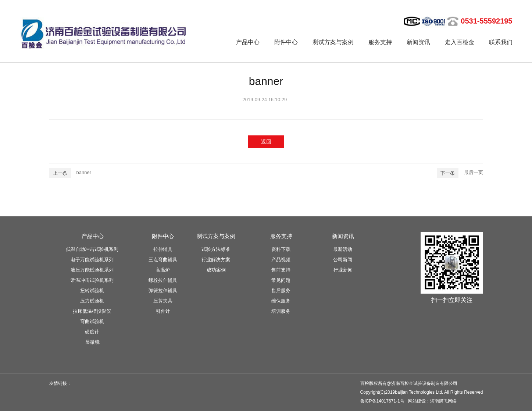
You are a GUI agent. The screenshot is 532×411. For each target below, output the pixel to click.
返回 (266, 142)
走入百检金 (460, 42)
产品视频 (281, 260)
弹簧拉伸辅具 (163, 290)
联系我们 (501, 42)
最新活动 (343, 249)
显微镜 (92, 342)
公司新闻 (343, 260)
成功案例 (216, 270)
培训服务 (281, 311)
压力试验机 (92, 301)
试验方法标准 (216, 249)
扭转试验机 (92, 290)
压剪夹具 (163, 301)
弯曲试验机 (92, 321)
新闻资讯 (418, 42)
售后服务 (281, 290)
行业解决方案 (216, 260)
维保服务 (281, 301)
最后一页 (474, 172)
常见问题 (281, 280)
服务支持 (380, 42)
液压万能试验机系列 (92, 270)
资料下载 (281, 249)
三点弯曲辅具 (163, 260)
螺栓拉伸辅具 (163, 280)
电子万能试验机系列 (92, 260)
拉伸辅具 (163, 249)
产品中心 (248, 42)
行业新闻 (343, 270)
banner (84, 172)
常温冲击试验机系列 (92, 280)
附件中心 (286, 42)
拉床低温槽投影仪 (92, 311)
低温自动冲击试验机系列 (92, 249)
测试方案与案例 (333, 42)
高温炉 (163, 270)
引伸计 (163, 311)
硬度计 (92, 332)
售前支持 (281, 270)
